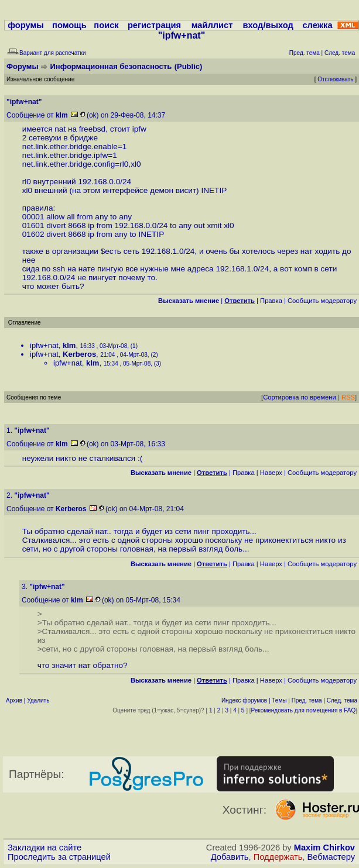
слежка (317, 25)
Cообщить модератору (322, 301)
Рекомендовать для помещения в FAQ (304, 710)
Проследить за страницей (59, 857)
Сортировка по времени (300, 397)
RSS (348, 397)
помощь (69, 25)
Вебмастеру (331, 857)
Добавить (230, 857)
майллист (212, 25)
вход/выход (268, 25)
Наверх (271, 473)
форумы (26, 25)
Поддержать (278, 857)
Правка (271, 301)
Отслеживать (335, 79)
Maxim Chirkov (324, 848)
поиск (106, 25)
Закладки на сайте (45, 848)
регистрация (154, 25)
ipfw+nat (44, 345)
